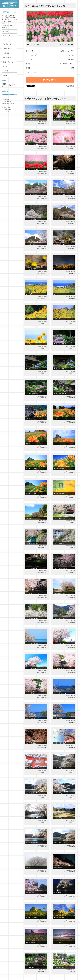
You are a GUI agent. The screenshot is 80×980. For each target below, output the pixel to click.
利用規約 (6, 100)
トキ (4, 40)
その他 (5, 75)
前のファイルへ (34, 45)
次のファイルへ (65, 45)
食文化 (5, 66)
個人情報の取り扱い (9, 104)
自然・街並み (7, 58)
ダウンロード (50, 80)
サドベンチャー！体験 (6, 94)
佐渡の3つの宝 (7, 35)
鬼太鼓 (16, 94)
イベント (6, 71)
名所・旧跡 (6, 53)
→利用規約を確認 (69, 86)
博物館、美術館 (8, 49)
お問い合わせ (7, 102)
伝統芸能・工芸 (8, 44)
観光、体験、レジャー (10, 62)
